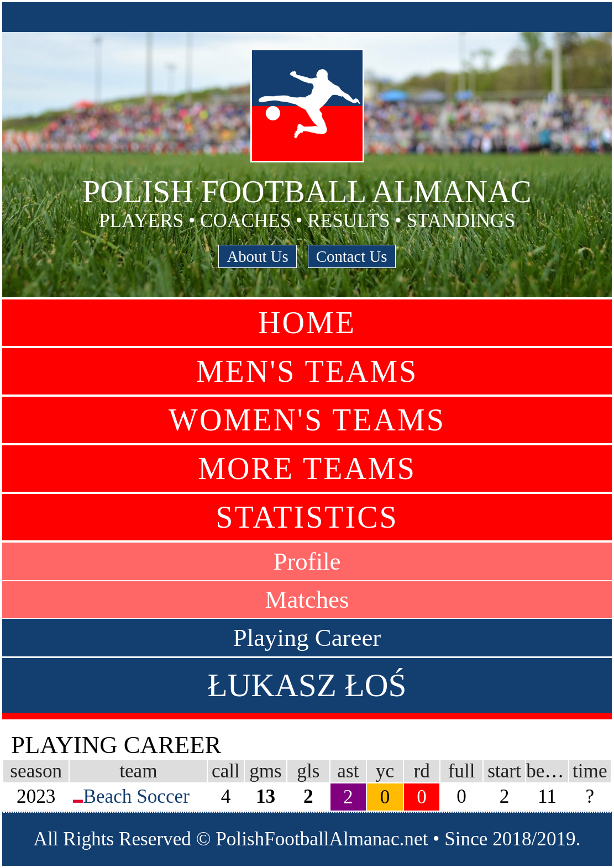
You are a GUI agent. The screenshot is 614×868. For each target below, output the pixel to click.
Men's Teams (307, 371)
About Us (257, 256)
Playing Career (307, 638)
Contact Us (352, 256)
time (590, 771)
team (138, 771)
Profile (307, 561)
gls (308, 771)
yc (385, 771)
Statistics (307, 517)
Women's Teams (307, 420)
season (36, 771)
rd (421, 771)
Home (307, 323)
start (504, 771)
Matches (307, 599)
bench (549, 771)
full (462, 771)
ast (348, 771)
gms (266, 771)
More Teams (307, 469)
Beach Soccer (136, 796)
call (226, 771)
